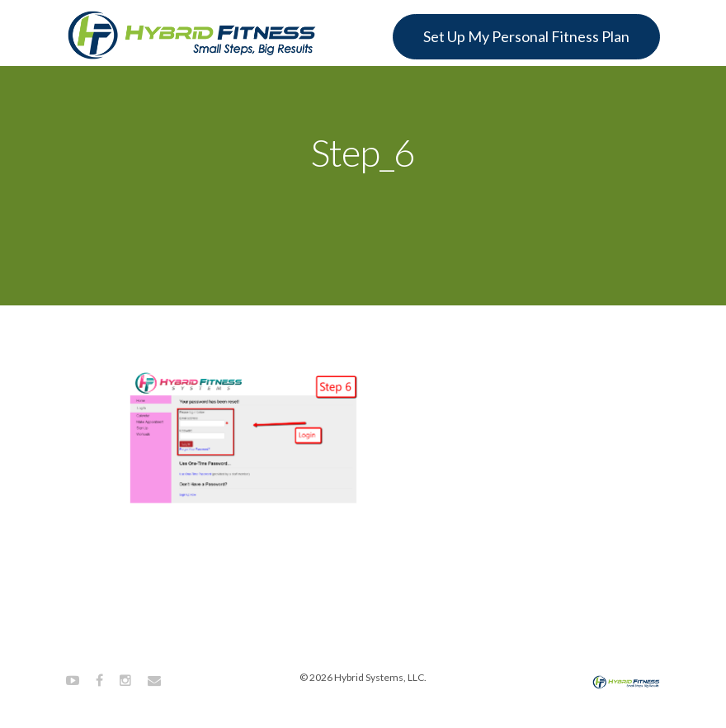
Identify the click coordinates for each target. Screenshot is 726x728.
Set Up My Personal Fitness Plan (526, 36)
